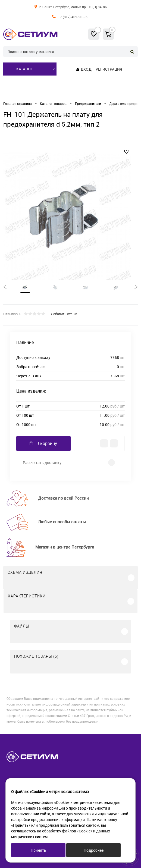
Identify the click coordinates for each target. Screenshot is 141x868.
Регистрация (109, 69)
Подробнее (94, 850)
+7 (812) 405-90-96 (73, 17)
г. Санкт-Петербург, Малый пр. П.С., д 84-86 (73, 7)
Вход (86, 69)
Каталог (21, 69)
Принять (38, 850)
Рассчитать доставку (42, 463)
